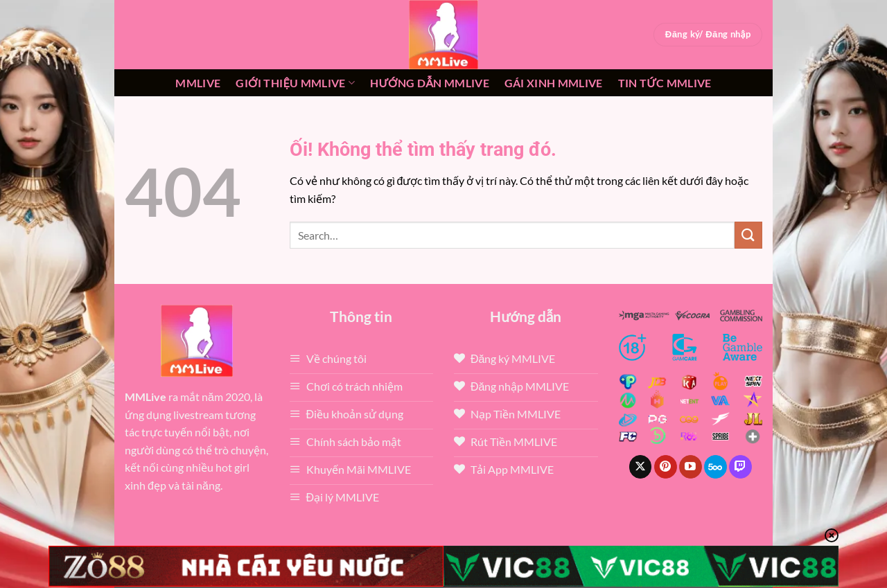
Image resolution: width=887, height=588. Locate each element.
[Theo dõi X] (641, 467)
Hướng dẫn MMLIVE (430, 83)
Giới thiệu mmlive (295, 83)
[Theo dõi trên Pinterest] (666, 467)
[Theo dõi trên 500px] (715, 467)
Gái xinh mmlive (554, 83)
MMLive (198, 83)
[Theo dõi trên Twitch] (740, 467)
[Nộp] (748, 235)
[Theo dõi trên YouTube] (691, 467)
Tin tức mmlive (665, 83)
